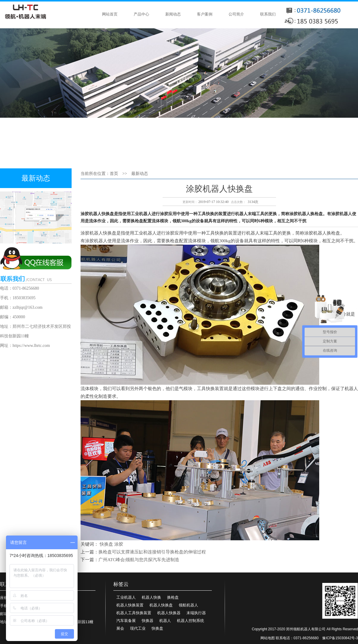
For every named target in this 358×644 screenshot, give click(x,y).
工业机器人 (126, 597)
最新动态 (140, 174)
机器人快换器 (169, 613)
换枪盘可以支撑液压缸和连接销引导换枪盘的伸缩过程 (152, 552)
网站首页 (110, 14)
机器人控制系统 (190, 621)
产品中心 (141, 14)
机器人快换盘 (161, 605)
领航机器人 (188, 605)
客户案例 (205, 14)
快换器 (148, 621)
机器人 (165, 621)
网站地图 (268, 638)
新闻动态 (173, 14)
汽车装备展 (126, 621)
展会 (120, 628)
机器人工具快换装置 (134, 613)
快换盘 (106, 544)
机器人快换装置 (130, 605)
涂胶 (119, 544)
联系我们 (268, 14)
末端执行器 (196, 613)
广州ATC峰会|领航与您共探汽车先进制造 (139, 560)
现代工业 (138, 628)
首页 (114, 174)
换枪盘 (173, 597)
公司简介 (236, 14)
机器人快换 (151, 597)
